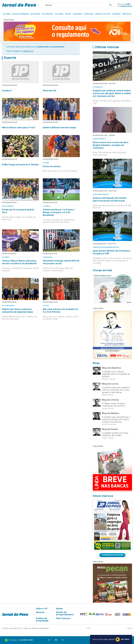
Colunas (59, 14)
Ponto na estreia (52, 166)
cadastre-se (126, 6)
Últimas (7, 14)
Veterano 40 (50, 91)
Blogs (68, 14)
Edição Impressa (21, 14)
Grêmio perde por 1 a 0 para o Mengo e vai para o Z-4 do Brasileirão (59, 212)
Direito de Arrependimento (65, 613)
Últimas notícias (107, 47)
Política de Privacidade (42, 620)
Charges (116, 14)
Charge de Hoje (102, 270)
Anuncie (40, 612)
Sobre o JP (42, 609)
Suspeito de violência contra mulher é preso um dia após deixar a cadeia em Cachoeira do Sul (112, 93)
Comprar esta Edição (112, 555)
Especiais (89, 14)
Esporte (10, 58)
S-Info (88, 628)
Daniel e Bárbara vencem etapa (59, 128)
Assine (59, 609)
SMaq (130, 628)
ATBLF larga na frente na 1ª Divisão (20, 165)
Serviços (127, 14)
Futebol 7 (7, 91)
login (128, 4)
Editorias (35, 14)
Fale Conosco (63, 618)
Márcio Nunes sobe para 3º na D (19, 128)
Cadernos (78, 14)
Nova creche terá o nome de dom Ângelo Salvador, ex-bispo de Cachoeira (111, 145)
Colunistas (47, 14)
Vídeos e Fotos (103, 14)
